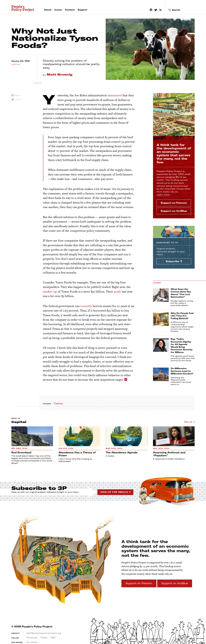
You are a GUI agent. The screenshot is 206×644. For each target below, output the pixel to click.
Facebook (32, 638)
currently (86, 306)
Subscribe (167, 243)
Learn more (163, 195)
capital (16, 65)
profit (117, 291)
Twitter (44, 638)
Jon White (32, 642)
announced (115, 95)
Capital (58, 403)
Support (174, 203)
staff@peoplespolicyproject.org (44, 633)
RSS (53, 638)
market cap (50, 291)
